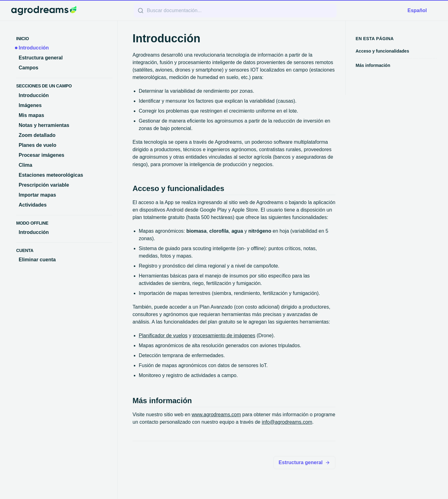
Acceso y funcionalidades (382, 51)
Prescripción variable (44, 185)
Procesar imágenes (42, 155)
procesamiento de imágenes (224, 336)
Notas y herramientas (44, 125)
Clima (26, 165)
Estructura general (41, 58)
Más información (373, 65)
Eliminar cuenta (37, 260)
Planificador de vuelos (163, 336)
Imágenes (30, 105)
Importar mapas (37, 195)
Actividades (33, 205)
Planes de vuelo (37, 145)
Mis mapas (31, 115)
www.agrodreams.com (216, 415)
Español (417, 10)
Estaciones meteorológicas (51, 175)
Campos (28, 68)
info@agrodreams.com (287, 422)
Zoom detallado (37, 135)
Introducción (34, 48)
